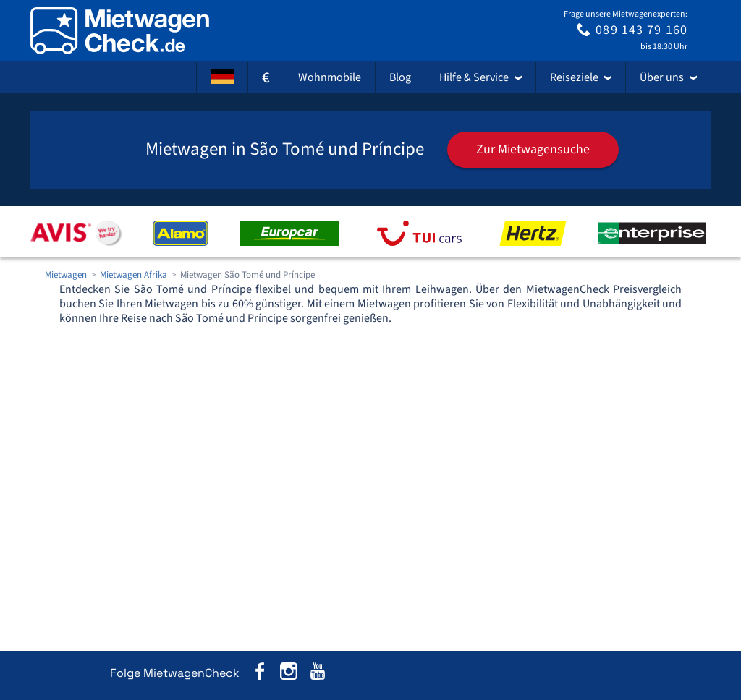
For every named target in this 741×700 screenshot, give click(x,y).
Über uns (668, 77)
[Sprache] (222, 77)
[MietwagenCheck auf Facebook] (260, 674)
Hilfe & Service (480, 77)
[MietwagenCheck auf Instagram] (289, 674)
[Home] (120, 31)
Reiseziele (581, 77)
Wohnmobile (330, 77)
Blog (400, 77)
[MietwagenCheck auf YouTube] (318, 674)
